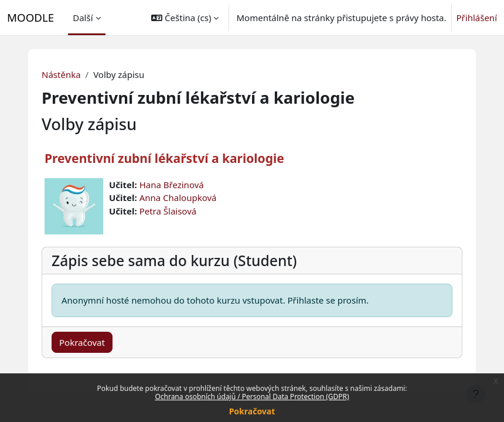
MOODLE (30, 17)
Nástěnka (61, 74)
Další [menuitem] (83, 18)
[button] (185, 18)
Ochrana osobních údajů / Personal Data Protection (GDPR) (252, 397)
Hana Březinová (172, 185)
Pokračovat (252, 411)
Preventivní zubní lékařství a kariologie (164, 158)
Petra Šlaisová (168, 211)
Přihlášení (477, 18)
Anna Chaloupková (178, 198)
